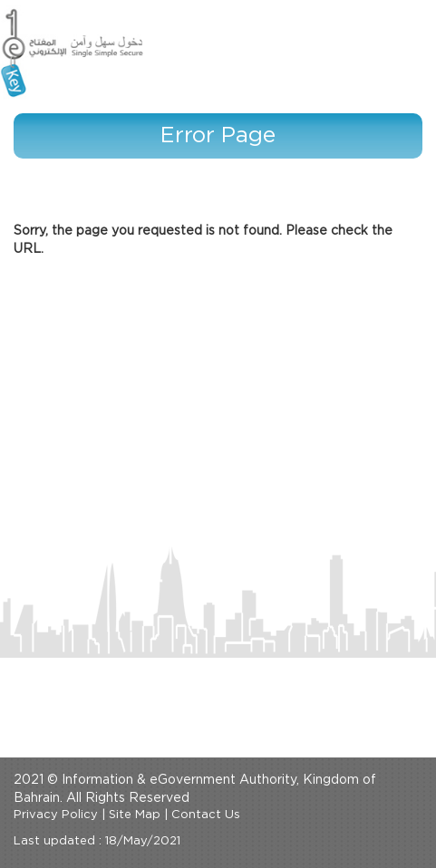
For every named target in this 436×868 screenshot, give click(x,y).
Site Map (135, 815)
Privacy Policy (56, 815)
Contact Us (206, 815)
